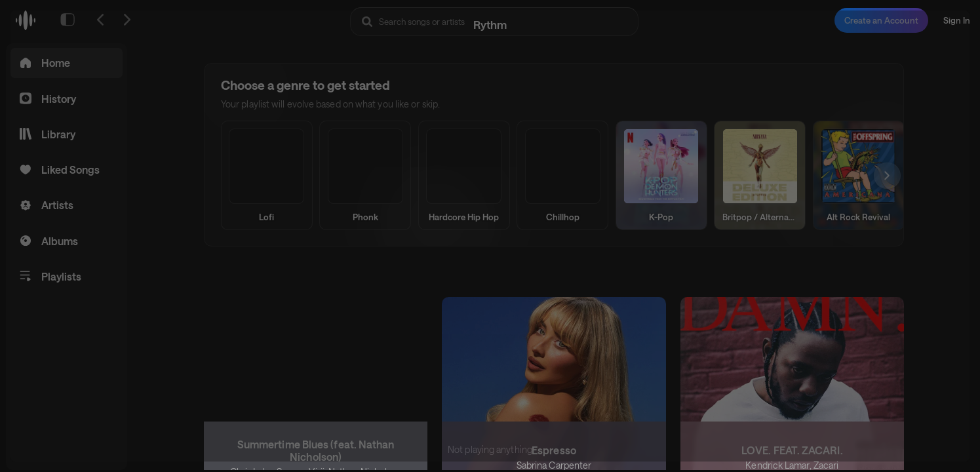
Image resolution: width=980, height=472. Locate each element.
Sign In (957, 20)
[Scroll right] (882, 175)
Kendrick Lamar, (779, 464)
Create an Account (881, 20)
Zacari (826, 464)
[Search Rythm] (494, 22)
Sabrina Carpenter (554, 464)
